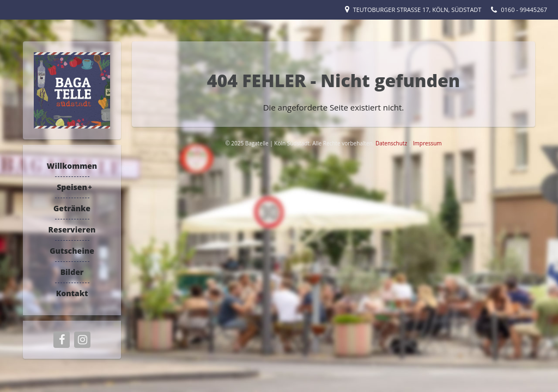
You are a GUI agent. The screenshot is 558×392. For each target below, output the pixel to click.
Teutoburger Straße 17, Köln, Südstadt (417, 10)
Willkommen (72, 166)
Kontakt (72, 293)
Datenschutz (392, 143)
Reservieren (72, 229)
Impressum (427, 143)
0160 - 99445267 (524, 10)
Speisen (72, 187)
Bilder (72, 272)
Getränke (72, 208)
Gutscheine (72, 251)
